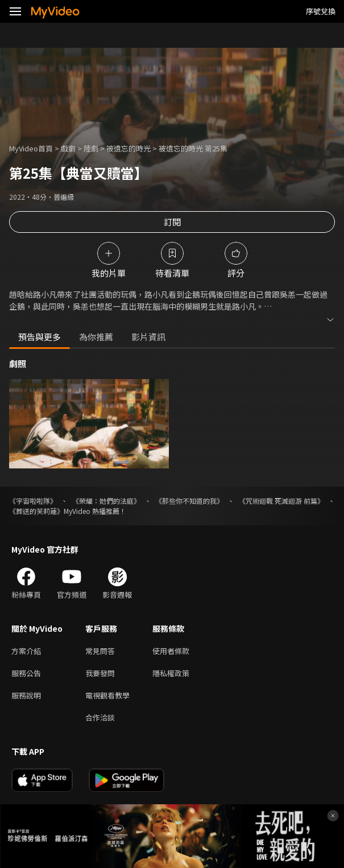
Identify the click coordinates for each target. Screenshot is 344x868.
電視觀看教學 (107, 695)
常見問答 (100, 651)
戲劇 (68, 148)
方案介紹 (26, 651)
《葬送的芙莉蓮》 (36, 511)
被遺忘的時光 (129, 148)
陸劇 (91, 148)
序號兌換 (321, 11)
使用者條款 (171, 651)
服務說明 (26, 695)
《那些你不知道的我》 (189, 501)
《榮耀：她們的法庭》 (106, 501)
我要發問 (100, 673)
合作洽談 (100, 717)
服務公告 (26, 673)
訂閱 (172, 222)
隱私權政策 (171, 673)
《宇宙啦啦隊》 (33, 501)
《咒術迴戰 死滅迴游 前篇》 (281, 501)
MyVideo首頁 (31, 148)
